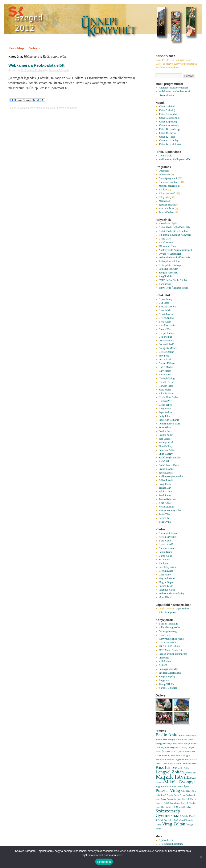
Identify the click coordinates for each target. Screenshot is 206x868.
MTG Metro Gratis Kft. (171, 650)
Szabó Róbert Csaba (169, 465)
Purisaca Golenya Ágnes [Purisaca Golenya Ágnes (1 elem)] (178, 787)
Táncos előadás (167, 208)
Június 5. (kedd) (167, 110)
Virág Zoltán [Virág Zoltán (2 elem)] (174, 824)
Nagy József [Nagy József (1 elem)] (161, 787)
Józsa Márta (165, 390)
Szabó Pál (164, 461)
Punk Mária (165, 427)
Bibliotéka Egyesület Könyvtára (175, 235)
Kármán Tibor (166, 393)
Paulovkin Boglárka (169, 420)
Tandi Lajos (165, 495)
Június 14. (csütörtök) (170, 144)
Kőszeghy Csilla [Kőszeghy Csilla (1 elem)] (182, 768)
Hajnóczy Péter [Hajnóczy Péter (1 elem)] (168, 755)
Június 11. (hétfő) (168, 133)
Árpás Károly (166, 299)
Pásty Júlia (164, 416)
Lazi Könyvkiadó (168, 567)
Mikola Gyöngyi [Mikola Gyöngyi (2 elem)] (179, 782)
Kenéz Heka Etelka (169, 397)
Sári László (165, 439)
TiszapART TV (167, 684)
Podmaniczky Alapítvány (172, 593)
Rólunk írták (165, 156)
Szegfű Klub (165, 276)
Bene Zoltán (165, 310)
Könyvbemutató (167, 193)
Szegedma (164, 680)
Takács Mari (165, 488)
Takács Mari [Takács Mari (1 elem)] (179, 820)
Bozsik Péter (165, 329)
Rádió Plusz (165, 661)
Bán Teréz (164, 303)
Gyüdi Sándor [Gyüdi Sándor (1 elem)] (183, 752)
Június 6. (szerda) (168, 114)
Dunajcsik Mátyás (168, 348)
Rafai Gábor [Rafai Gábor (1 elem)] (186, 791)
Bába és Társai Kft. (169, 624)
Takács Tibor (165, 492)
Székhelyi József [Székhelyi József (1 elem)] (187, 816)
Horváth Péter (166, 386)
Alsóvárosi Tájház (168, 224)
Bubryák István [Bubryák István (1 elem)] (175, 740)
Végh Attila (165, 503)
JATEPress (164, 560)
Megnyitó (164, 201)
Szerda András (166, 473)
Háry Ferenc (165, 371)
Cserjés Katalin (167, 333)
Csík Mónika (165, 337)
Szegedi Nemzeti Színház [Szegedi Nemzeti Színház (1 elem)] (180, 807)
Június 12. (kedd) (168, 137)
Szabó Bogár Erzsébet (170, 458)
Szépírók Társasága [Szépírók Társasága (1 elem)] (164, 820)
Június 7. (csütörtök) (169, 118)
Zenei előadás (166, 212)
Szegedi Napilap (167, 677)
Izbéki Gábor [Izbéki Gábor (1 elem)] (161, 763)
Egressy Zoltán (166, 352)
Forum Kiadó (166, 552)
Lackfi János (165, 405)
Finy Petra (164, 356)
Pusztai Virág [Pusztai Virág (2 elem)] (168, 790)
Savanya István (167, 442)
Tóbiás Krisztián (167, 499)
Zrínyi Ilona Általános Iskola (174, 288)
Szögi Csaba (165, 484)
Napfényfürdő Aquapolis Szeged (175, 250)
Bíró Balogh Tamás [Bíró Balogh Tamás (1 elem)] (188, 744)
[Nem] (201, 857)
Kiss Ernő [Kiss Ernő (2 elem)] (165, 767)
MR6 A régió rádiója (169, 646)
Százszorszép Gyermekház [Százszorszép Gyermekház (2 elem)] (168, 813)
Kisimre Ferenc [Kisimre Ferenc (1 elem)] (190, 763)
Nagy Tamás (165, 409)
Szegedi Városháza (168, 273)
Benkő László (166, 314)
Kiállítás (163, 190)
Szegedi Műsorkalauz (170, 673)
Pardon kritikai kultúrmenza (173, 654)
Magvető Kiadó (167, 578)
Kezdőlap (17, 48)
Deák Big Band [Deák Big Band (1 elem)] (162, 748)
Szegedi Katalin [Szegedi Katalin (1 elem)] (188, 803)
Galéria (35, 48)
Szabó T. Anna (166, 469)
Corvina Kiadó (166, 548)
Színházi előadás (167, 205)
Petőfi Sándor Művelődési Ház (174, 258)
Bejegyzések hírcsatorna (171, 844)
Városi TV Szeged (168, 688)
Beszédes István (167, 325)
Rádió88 (163, 665)
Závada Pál (165, 518)
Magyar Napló (166, 582)
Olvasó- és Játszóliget (170, 254)
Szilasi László (166, 480)
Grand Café (165, 239)
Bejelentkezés (166, 840)
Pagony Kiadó (166, 586)
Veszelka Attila (166, 507)
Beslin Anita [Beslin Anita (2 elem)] (167, 735)
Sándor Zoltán (166, 435)
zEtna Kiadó (165, 597)
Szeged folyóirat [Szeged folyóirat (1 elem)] (174, 799)
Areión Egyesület (168, 537)
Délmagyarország (168, 631)
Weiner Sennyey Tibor (170, 510)
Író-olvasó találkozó (169, 182)
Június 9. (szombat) (169, 125)
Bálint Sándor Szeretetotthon (174, 231)
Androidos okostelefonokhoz (174, 88)
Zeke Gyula (165, 522)
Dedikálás (164, 171)
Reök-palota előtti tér (170, 261)
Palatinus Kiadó (167, 590)
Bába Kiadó (165, 541)
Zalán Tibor (165, 514)
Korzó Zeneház (167, 242)
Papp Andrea (165, 412)
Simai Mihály (166, 446)
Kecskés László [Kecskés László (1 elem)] (175, 763)
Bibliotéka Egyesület (169, 627)
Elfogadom (104, 862)
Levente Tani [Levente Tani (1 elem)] (190, 773)
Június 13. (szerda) (168, 141)
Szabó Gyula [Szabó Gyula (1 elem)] (180, 795)
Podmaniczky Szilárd (170, 424)
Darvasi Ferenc (167, 341)
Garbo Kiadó (165, 556)
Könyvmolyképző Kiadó (171, 639)
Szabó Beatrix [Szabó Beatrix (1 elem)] (167, 795)
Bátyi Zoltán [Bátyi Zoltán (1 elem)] (173, 744)
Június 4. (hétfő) (167, 107)
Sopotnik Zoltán (167, 450)
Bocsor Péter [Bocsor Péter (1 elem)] (161, 740)
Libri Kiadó (165, 575)
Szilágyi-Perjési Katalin (171, 476)
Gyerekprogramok (168, 178)
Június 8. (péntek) (168, 122)
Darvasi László (166, 344)
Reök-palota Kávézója (170, 265)
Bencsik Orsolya (167, 307)
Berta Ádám (165, 322)
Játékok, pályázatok (169, 186)
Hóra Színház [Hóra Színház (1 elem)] (191, 759)
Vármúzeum (165, 284)
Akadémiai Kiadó (168, 533)
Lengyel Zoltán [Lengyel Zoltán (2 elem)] (170, 772)
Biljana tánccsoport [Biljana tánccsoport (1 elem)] (188, 736)
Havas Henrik (166, 375)
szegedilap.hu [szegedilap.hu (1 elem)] (162, 807)
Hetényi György (167, 378)
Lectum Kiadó (166, 571)
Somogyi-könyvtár (59, 70)
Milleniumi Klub (167, 246)
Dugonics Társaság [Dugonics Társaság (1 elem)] (179, 748)
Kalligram (164, 563)
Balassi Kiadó (166, 544)
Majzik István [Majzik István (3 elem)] (173, 777)
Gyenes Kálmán (167, 363)
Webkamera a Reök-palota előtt (36, 65)
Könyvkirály (165, 197)
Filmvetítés (165, 174)
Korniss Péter (166, 401)
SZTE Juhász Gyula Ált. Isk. (173, 280)
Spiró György (166, 454)
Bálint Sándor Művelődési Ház (174, 227)
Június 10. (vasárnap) (170, 129)
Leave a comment (67, 108)
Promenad (164, 658)
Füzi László (165, 359)
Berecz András (166, 318)
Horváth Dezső (166, 382)
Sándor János (166, 431)
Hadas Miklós (166, 367)
